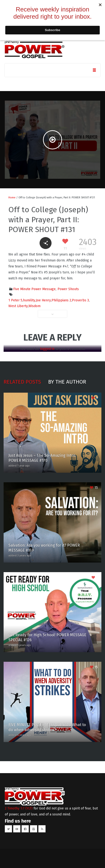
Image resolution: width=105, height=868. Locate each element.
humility (29, 300)
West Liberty (18, 306)
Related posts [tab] (22, 382)
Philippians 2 (61, 300)
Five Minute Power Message (34, 289)
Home (12, 198)
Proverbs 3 (80, 300)
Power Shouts (68, 289)
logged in (47, 349)
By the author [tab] (67, 382)
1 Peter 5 (15, 300)
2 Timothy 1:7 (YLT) (19, 808)
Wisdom (35, 306)
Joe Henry (43, 300)
